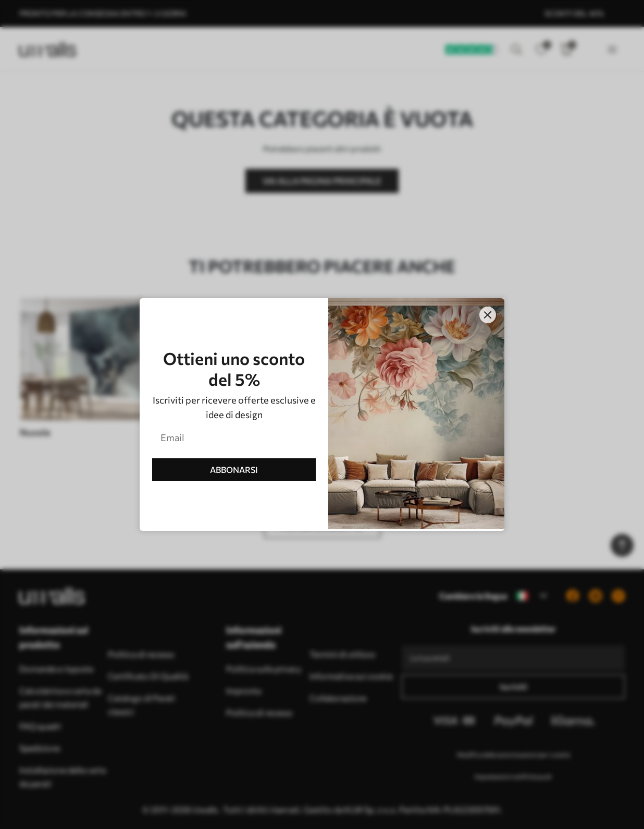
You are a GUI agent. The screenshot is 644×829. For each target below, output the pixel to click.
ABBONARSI (234, 470)
